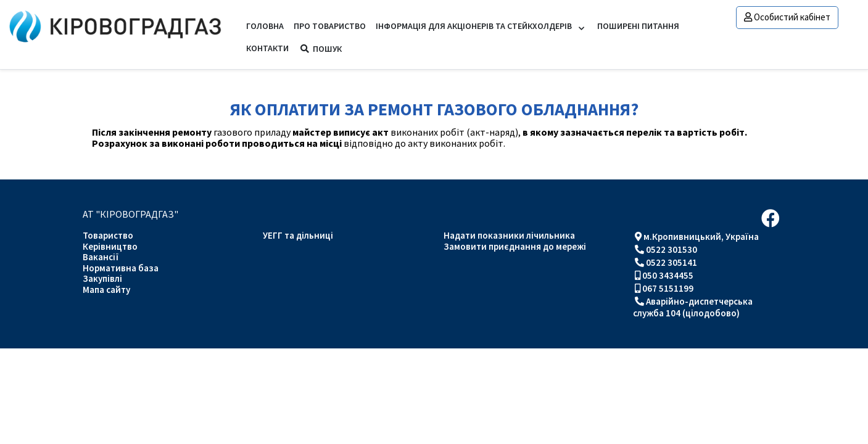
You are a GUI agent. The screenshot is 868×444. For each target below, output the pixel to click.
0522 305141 (672, 262)
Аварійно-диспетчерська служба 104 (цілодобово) (693, 307)
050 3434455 (668, 275)
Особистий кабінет (787, 17)
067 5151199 (668, 288)
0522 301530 (672, 249)
